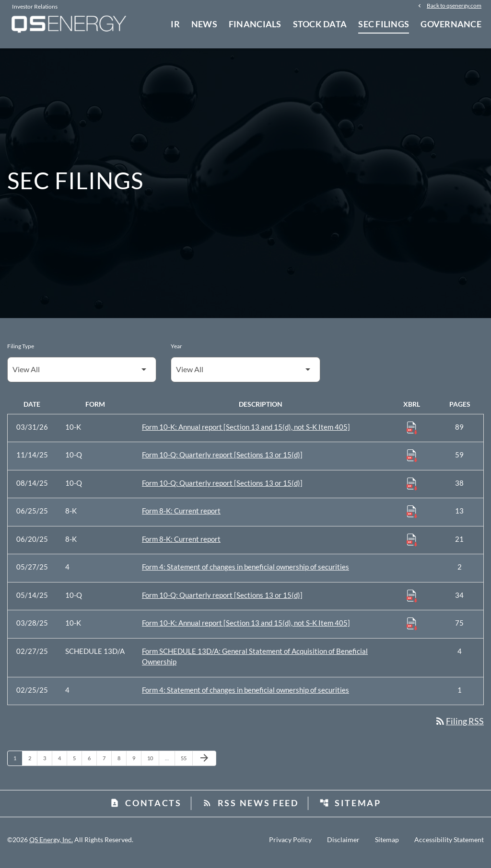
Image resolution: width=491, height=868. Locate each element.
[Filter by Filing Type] (82, 375)
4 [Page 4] (62, 764)
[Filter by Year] (245, 375)
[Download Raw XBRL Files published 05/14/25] (412, 601)
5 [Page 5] (77, 764)
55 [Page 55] (186, 764)
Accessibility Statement (449, 845)
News (204, 24)
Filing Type (21, 351)
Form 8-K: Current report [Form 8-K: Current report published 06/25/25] (181, 516)
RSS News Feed (251, 808)
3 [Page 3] (47, 764)
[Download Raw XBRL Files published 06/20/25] (412, 545)
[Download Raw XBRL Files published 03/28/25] (412, 629)
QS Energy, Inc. (51, 845)
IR (175, 24)
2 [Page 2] (33, 764)
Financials (255, 24)
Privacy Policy (290, 845)
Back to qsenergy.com (454, 6)
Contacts (146, 808)
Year (176, 351)
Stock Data (320, 24)
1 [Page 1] (18, 764)
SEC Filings (384, 24)
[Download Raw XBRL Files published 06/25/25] (412, 517)
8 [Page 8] (122, 764)
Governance (451, 24)
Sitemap (350, 808)
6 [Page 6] (92, 764)
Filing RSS (459, 727)
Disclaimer (343, 845)
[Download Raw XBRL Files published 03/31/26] (412, 433)
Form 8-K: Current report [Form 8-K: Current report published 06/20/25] (181, 544)
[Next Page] (204, 764)
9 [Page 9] (137, 764)
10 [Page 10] (153, 764)
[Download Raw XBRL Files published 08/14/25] (412, 489)
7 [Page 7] (107, 764)
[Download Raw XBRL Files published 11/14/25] (412, 461)
